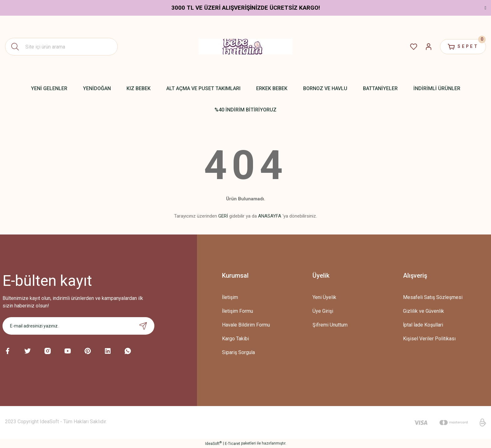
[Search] (61, 47)
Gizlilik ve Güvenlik (424, 311)
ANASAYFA (270, 216)
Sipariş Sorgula (238, 352)
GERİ (223, 216)
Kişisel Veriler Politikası (429, 339)
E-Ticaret (233, 444)
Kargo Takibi (235, 339)
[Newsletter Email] (78, 326)
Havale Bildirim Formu (246, 325)
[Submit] (143, 326)
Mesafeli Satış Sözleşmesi (433, 297)
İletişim (230, 297)
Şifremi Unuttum (330, 325)
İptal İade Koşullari (423, 325)
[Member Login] (427, 47)
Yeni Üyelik (324, 297)
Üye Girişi (323, 311)
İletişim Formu (238, 311)
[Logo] (246, 47)
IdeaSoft (213, 443)
